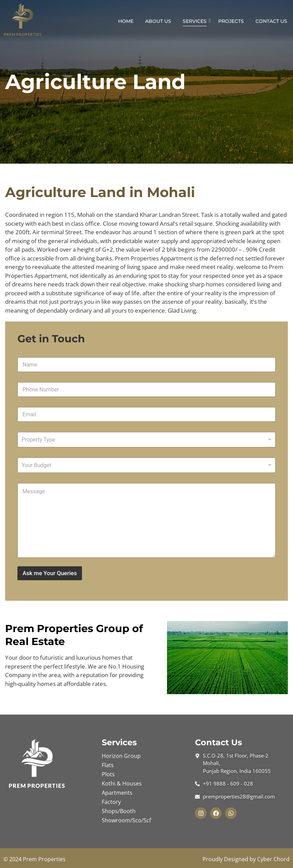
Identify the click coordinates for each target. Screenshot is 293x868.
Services (196, 21)
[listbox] (146, 465)
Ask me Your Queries (50, 573)
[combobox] (146, 440)
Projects (231, 21)
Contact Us (271, 21)
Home (126, 21)
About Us (158, 21)
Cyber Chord (273, 859)
